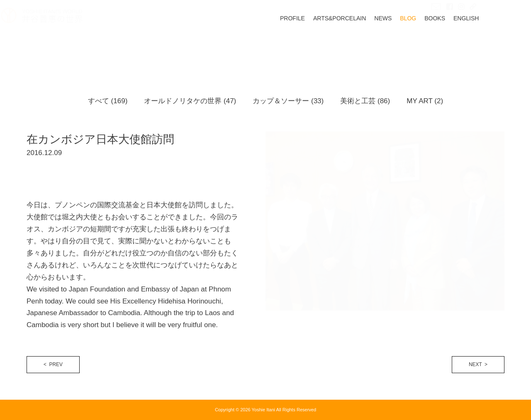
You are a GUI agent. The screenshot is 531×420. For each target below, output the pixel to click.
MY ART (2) (425, 101)
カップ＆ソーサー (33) (288, 101)
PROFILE (318, 44)
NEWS (409, 44)
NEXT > (478, 364)
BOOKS (460, 44)
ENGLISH (492, 44)
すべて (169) (108, 101)
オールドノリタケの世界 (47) (190, 101)
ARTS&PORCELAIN (365, 44)
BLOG (434, 44)
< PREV (53, 364)
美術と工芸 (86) (365, 101)
